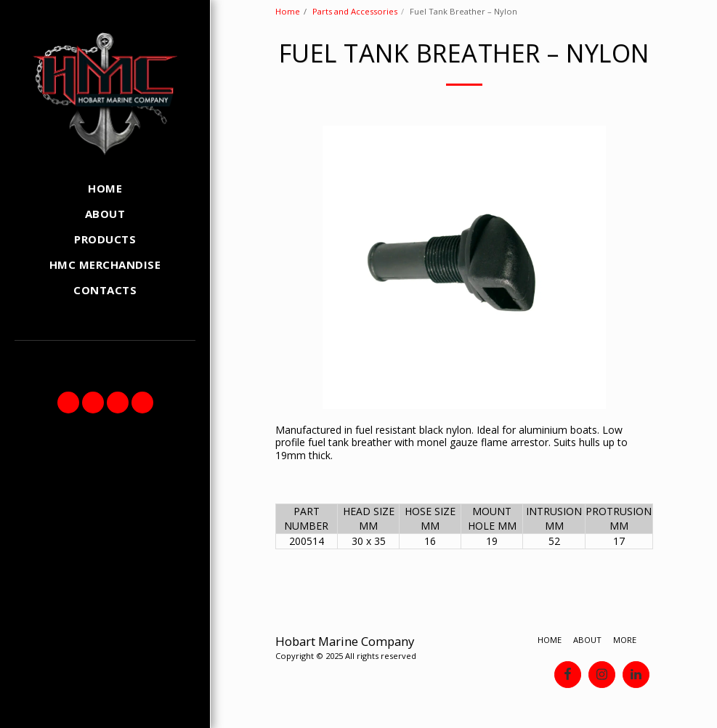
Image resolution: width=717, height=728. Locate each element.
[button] (68, 403)
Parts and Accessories (355, 11)
